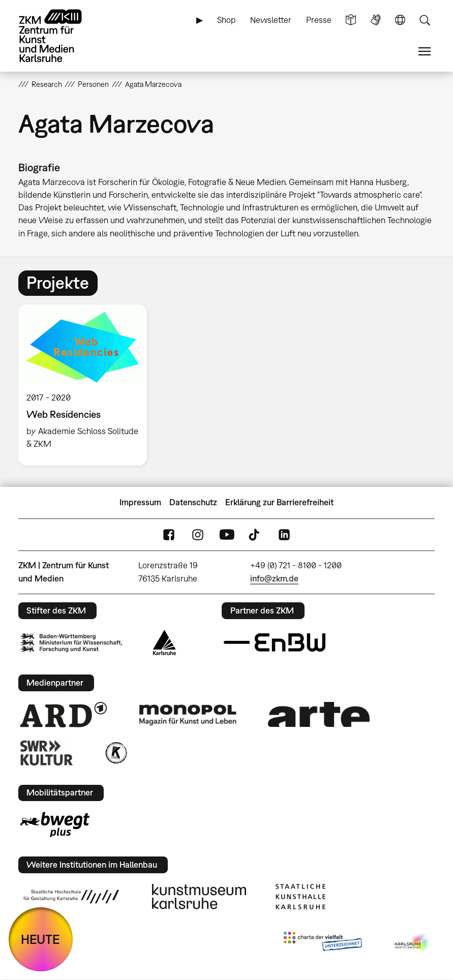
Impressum (140, 502)
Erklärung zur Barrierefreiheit (279, 502)
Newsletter (271, 20)
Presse (319, 20)
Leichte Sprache (351, 20)
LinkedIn (284, 534)
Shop (226, 20)
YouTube (227, 534)
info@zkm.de (274, 578)
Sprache (400, 20)
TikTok (255, 534)
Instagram (198, 534)
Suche (425, 20)
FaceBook (169, 534)
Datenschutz (193, 502)
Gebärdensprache (376, 20)
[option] (87, 385)
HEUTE (40, 939)
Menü (425, 52)
